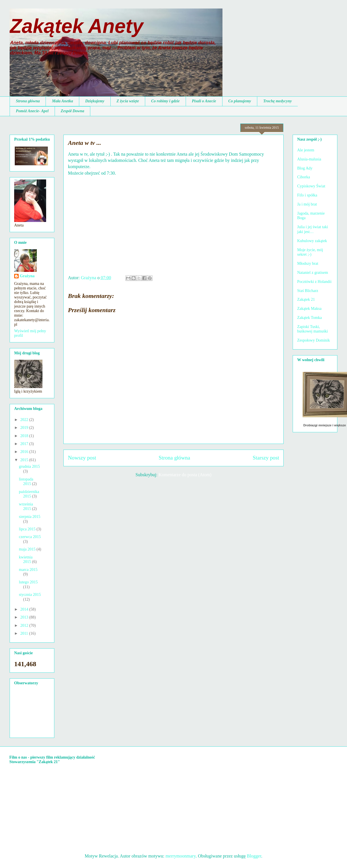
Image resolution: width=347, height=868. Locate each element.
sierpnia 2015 (30, 517)
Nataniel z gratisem (313, 273)
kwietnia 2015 (26, 560)
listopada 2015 (26, 482)
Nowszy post (82, 458)
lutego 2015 (28, 582)
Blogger (254, 856)
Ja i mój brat (307, 204)
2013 (25, 617)
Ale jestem (306, 150)
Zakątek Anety (76, 26)
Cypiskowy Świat (311, 186)
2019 (25, 428)
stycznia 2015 (30, 595)
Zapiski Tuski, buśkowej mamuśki (313, 329)
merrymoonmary (181, 856)
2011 (25, 633)
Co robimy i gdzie (165, 101)
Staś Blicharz (308, 291)
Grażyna (27, 276)
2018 (25, 436)
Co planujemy (240, 101)
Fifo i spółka (307, 195)
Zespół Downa (73, 111)
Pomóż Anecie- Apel (32, 111)
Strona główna (28, 101)
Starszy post (266, 458)
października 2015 (29, 494)
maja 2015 (28, 549)
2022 (25, 420)
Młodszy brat (308, 263)
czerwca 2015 (30, 537)
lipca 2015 (28, 529)
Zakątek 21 (306, 299)
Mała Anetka (62, 101)
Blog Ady (305, 168)
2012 (25, 625)
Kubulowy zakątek (312, 241)
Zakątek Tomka (309, 318)
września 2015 (26, 507)
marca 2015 (28, 570)
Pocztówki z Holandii (314, 282)
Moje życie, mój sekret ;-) (310, 252)
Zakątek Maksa (309, 309)
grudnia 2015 (29, 466)
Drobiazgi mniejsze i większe (325, 425)
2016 (25, 452)
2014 (25, 609)
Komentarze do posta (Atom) (185, 475)
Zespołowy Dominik (314, 340)
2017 (25, 444)
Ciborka (304, 177)
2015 (25, 460)
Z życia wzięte (128, 101)
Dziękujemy (95, 101)
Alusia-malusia (309, 159)
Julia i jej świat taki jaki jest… (313, 229)
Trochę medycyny (278, 101)
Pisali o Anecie (204, 101)
